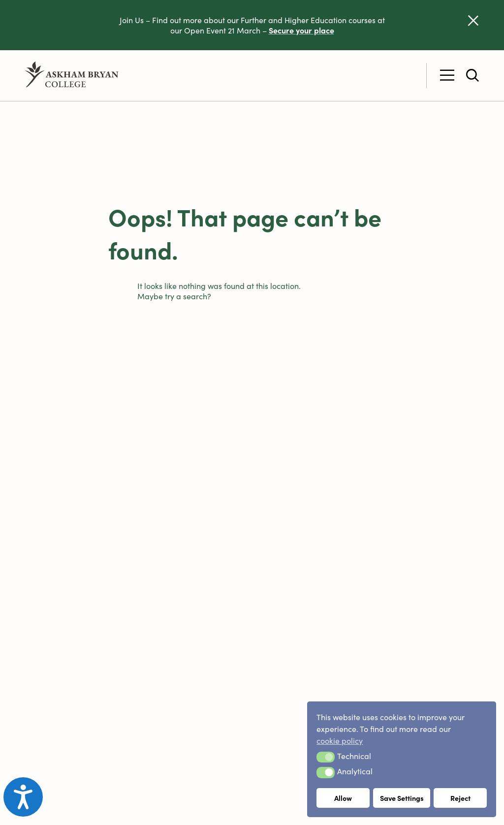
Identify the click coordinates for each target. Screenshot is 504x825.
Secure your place (301, 30)
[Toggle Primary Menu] (447, 75)
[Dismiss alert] (473, 20)
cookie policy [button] (340, 740)
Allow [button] (343, 798)
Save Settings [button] (402, 798)
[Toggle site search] (472, 75)
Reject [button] (460, 798)
